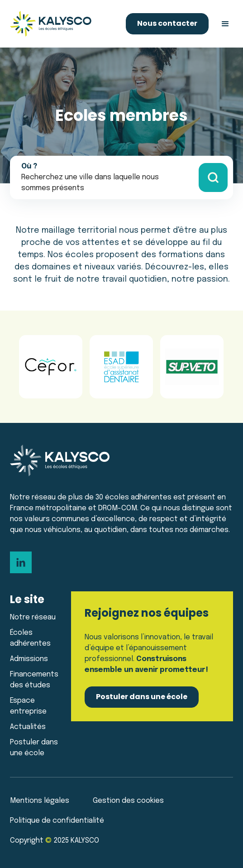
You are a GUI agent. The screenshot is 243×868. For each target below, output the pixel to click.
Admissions (29, 659)
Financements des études (34, 680)
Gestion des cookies (128, 801)
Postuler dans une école (34, 748)
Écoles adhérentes (30, 638)
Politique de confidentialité (57, 821)
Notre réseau (33, 617)
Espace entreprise (28, 706)
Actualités (28, 727)
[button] (225, 24)
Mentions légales (40, 801)
